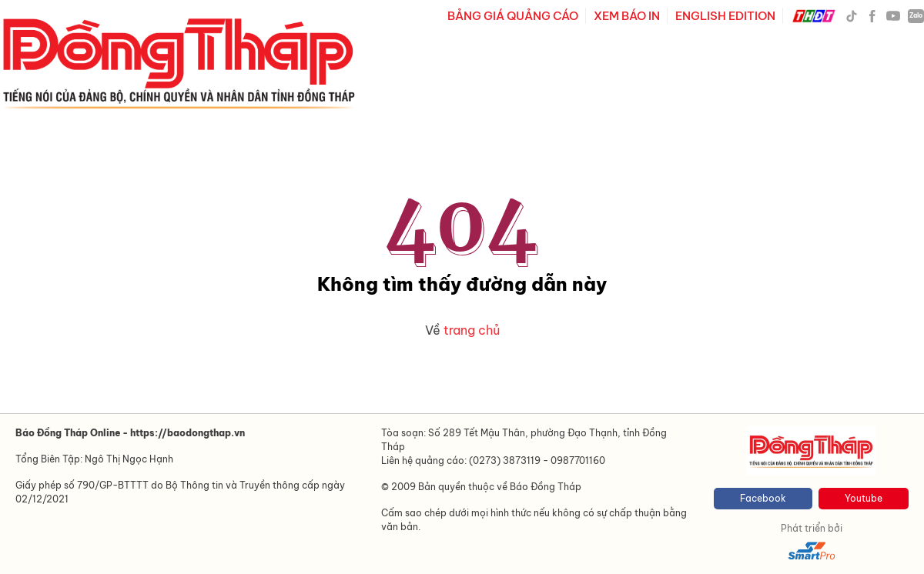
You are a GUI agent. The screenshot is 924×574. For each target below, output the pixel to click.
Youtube (864, 498)
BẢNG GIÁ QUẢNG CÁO (513, 16)
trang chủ (472, 330)
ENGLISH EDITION (725, 16)
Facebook (763, 498)
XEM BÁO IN (627, 16)
